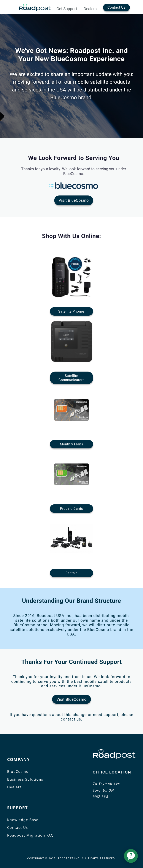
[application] (131, 856)
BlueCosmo (18, 772)
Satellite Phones (72, 311)
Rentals (72, 573)
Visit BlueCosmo (74, 200)
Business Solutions (25, 779)
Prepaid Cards (71, 509)
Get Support (67, 9)
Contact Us (116, 7)
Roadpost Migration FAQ (30, 835)
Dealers (90, 9)
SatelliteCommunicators (71, 378)
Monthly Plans (71, 444)
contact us (71, 719)
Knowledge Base (23, 820)
